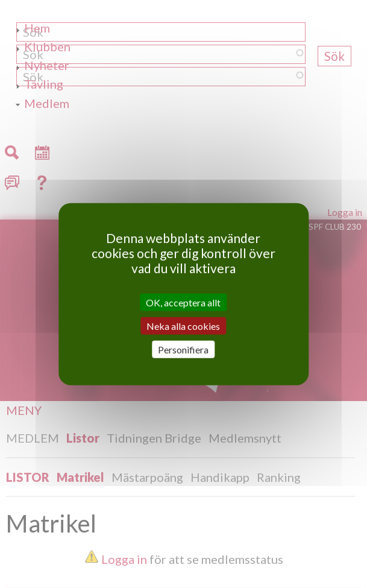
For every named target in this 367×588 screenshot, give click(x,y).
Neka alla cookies (183, 325)
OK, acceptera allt (183, 302)
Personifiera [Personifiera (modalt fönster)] (183, 349)
